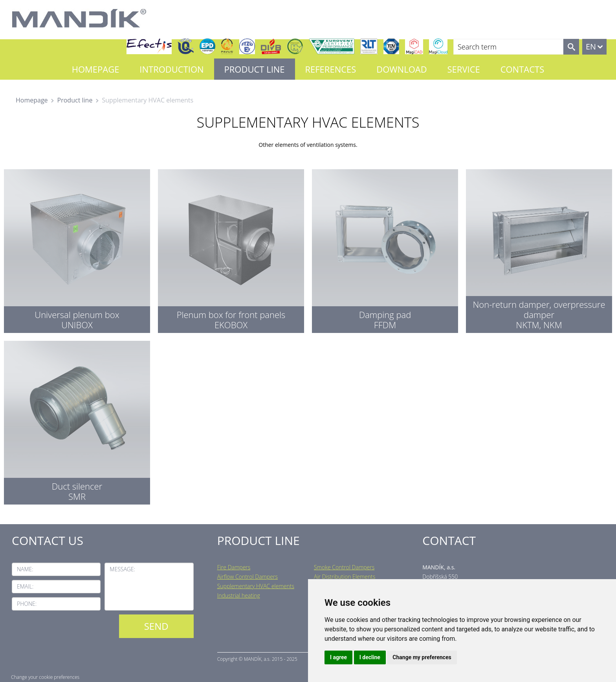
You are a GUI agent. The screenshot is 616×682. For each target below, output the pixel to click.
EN (591, 47)
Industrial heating (239, 595)
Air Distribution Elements (345, 577)
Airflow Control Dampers (247, 577)
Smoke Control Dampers (344, 567)
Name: (25, 569)
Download (401, 69)
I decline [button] (370, 657)
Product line (255, 69)
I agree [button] (338, 657)
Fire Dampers (234, 567)
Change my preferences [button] (422, 657)
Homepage (96, 69)
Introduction (171, 69)
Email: (25, 586)
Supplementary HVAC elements (256, 586)
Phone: (27, 604)
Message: (122, 569)
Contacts (522, 69)
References (330, 69)
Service (464, 69)
